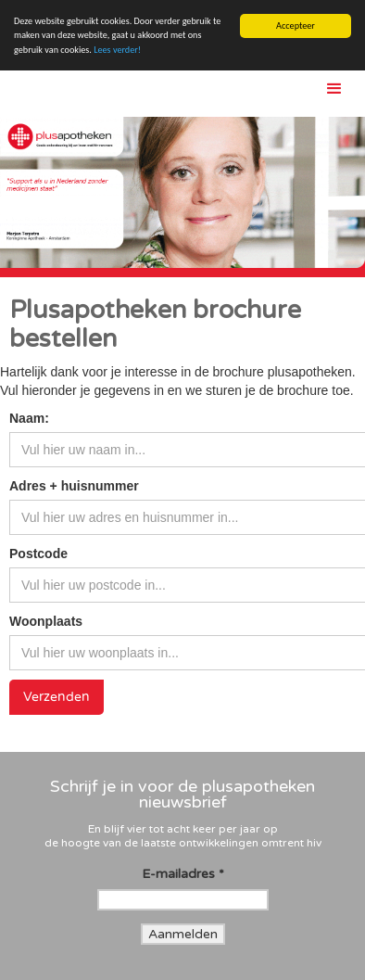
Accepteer (296, 25)
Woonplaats (46, 621)
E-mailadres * (183, 874)
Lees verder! (117, 50)
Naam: (29, 418)
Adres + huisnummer (74, 486)
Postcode (38, 554)
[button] (336, 89)
